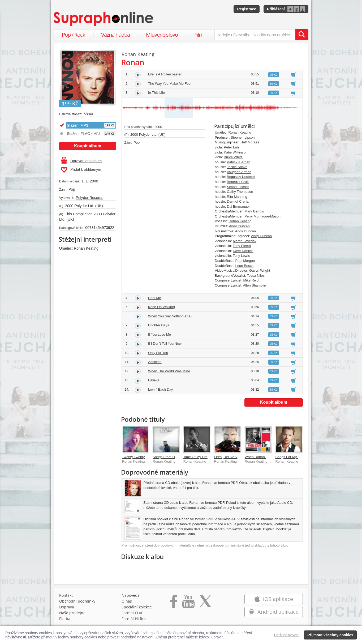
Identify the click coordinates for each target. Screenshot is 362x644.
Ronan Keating (86, 248)
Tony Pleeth (242, 246)
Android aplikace (273, 612)
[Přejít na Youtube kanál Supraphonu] (188, 603)
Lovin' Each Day (161, 389)
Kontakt (66, 595)
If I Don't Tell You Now (165, 344)
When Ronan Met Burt (262, 457)
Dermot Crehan (239, 201)
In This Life (156, 93)
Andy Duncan (239, 226)
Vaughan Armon (239, 172)
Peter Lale (232, 147)
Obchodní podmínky (77, 601)
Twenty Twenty (133, 457)
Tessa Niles (256, 276)
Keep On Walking (161, 307)
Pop (72, 189)
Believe (154, 380)
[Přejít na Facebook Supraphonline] (174, 603)
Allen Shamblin (255, 285)
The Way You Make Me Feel (170, 84)
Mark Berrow (254, 211)
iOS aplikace (273, 599)
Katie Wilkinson (236, 152)
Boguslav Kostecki (241, 177)
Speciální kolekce (137, 607)
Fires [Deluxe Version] (231, 457)
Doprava (67, 607)
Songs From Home (167, 457)
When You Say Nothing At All (170, 316)
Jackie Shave (237, 167)
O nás (127, 601)
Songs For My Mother (292, 457)
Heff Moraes (250, 142)
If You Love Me (160, 334)
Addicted (155, 362)
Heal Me (154, 298)
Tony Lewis (241, 256)
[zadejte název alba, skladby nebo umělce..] (255, 35)
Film (199, 35)
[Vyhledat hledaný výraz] (302, 35)
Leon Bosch (245, 266)
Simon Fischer (238, 187)
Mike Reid (251, 280)
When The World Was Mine (169, 371)
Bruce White (233, 157)
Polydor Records (89, 198)
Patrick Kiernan (239, 162)
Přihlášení (276, 9)
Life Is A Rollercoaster (165, 74)
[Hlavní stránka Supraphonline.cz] (104, 19)
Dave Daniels (243, 251)
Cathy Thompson (240, 192)
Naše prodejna (72, 613)
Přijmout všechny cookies (330, 635)
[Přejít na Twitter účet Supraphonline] (205, 603)
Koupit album (88, 146)
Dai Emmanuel (238, 206)
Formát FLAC (133, 613)
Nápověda (131, 595)
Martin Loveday (245, 241)
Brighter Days (159, 325)
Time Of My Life (195, 457)
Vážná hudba (115, 35)
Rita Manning (237, 197)
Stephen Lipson (243, 137)
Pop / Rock (74, 35)
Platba (65, 619)
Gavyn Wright (260, 270)
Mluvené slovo (162, 35)
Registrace (247, 9)
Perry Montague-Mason (262, 216)
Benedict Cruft (238, 182)
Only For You (158, 353)
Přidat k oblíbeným (81, 170)
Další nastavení (287, 635)
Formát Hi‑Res (134, 619)
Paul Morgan (245, 261)
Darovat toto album (81, 161)
